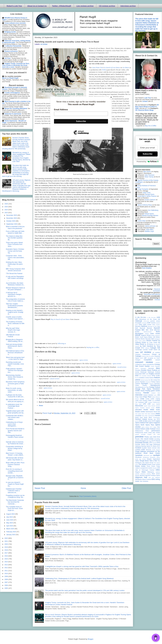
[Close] (111, 97)
